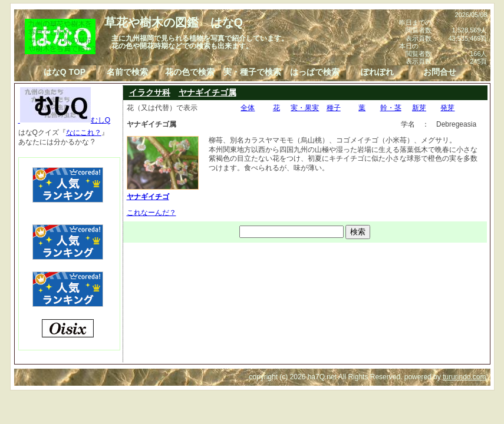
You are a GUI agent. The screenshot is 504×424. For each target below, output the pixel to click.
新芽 (419, 108)
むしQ (65, 120)
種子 (334, 108)
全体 (248, 108)
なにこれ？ (84, 132)
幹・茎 (391, 108)
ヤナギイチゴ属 (207, 92)
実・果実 (305, 108)
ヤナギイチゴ (163, 192)
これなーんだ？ (151, 213)
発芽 (447, 108)
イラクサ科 (150, 92)
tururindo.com (464, 377)
